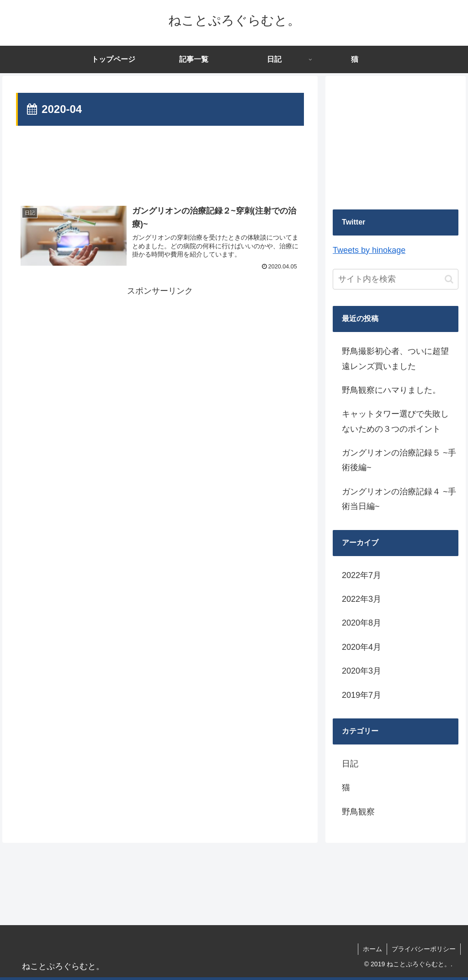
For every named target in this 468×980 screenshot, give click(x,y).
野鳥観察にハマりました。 (391, 390)
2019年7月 (362, 695)
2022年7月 (362, 575)
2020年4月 (362, 647)
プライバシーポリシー (424, 949)
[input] (395, 279)
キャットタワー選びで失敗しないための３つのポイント (395, 421)
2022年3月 (362, 599)
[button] (449, 279)
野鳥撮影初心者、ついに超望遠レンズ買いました (395, 359)
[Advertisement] (160, 166)
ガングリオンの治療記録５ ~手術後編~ (399, 460)
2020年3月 (362, 671)
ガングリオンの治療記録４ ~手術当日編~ (399, 499)
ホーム (372, 949)
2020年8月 (362, 623)
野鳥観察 (358, 812)
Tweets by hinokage (369, 250)
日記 (350, 764)
